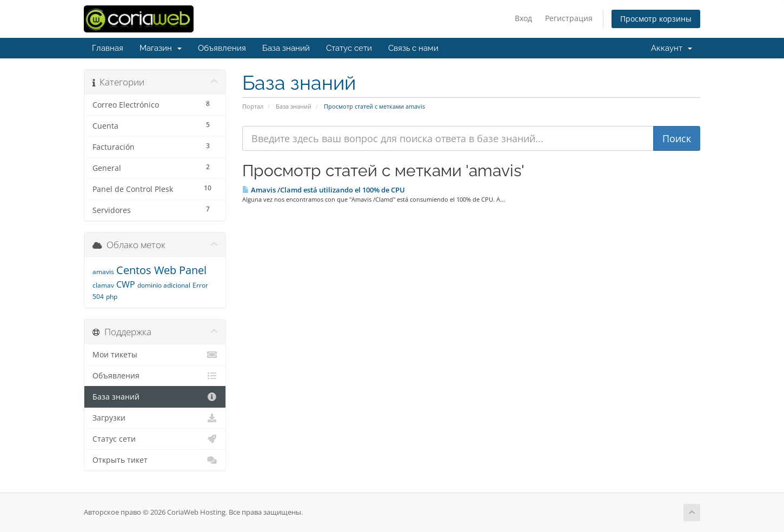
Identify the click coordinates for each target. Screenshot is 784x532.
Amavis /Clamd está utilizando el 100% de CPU (324, 190)
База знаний (286, 48)
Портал (253, 106)
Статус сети (349, 48)
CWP (126, 284)
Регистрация (569, 18)
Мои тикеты (155, 355)
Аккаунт (672, 48)
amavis (103, 272)
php (112, 297)
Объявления (222, 48)
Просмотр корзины (656, 19)
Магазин (161, 48)
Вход (523, 18)
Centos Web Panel (161, 270)
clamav (103, 285)
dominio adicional (164, 285)
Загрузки (155, 418)
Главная (108, 48)
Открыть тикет (155, 460)
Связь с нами (413, 48)
